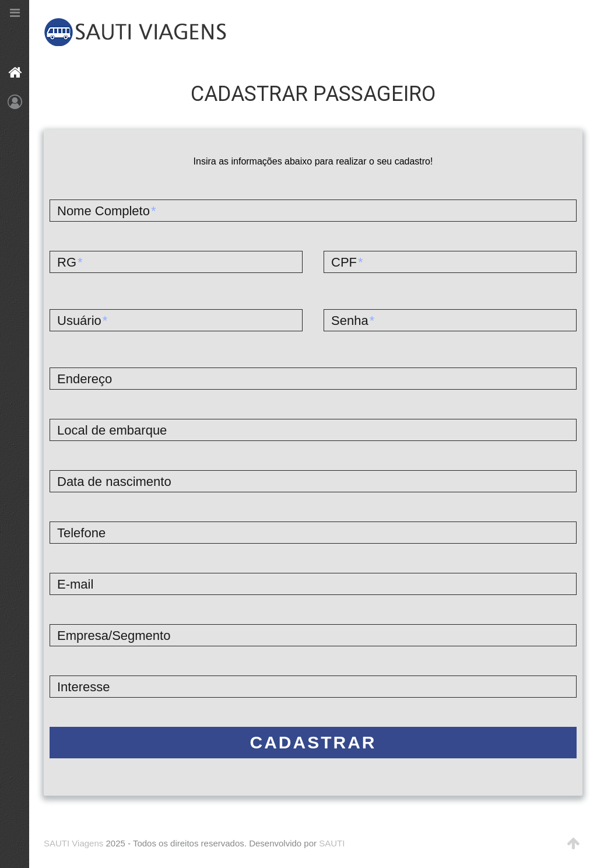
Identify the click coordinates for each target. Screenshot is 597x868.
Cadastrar (313, 742)
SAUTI (332, 843)
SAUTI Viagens (73, 843)
